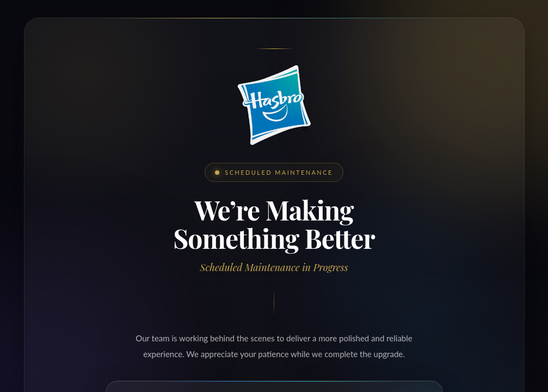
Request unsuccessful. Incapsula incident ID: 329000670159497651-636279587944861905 (274, 196)
